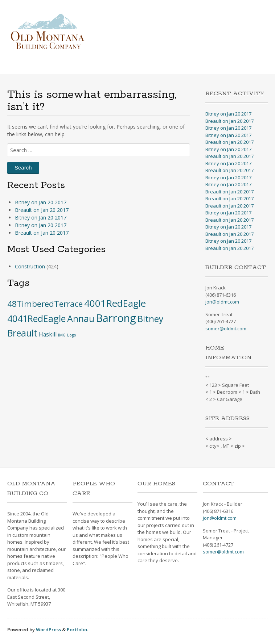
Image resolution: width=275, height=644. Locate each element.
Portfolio (77, 630)
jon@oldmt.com (222, 302)
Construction (30, 266)
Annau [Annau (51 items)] (81, 318)
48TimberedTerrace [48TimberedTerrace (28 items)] (45, 304)
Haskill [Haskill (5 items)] (48, 334)
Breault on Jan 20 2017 (42, 210)
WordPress (48, 630)
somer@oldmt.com (226, 329)
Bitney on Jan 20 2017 (41, 202)
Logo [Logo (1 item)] (72, 335)
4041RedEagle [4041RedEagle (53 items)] (36, 318)
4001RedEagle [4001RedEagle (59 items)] (115, 303)
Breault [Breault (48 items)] (22, 333)
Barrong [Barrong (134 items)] (116, 318)
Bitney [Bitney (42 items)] (150, 319)
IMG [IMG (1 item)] (62, 335)
